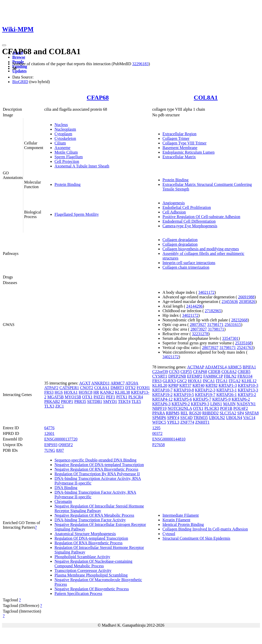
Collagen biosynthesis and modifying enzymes (201, 249)
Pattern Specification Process (78, 594)
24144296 (194, 306)
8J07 (60, 450)
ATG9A (132, 383)
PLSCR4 (136, 397)
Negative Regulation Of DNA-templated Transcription (99, 465)
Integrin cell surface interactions (189, 263)
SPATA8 (252, 413)
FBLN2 (230, 376)
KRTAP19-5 (184, 395)
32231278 (200, 334)
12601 (49, 433)
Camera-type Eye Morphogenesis (190, 226)
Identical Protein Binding (183, 524)
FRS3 (49, 392)
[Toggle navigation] (4, 45)
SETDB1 (95, 402)
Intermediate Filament (181, 515)
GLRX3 (169, 381)
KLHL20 (160, 385)
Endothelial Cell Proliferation (187, 207)
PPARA (159, 413)
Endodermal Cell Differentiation (189, 221)
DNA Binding (66, 488)
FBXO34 (245, 376)
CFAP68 (98, 97)
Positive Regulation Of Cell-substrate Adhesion (201, 217)
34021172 (206, 292)
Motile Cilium (66, 152)
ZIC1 (60, 406)
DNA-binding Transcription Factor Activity (90, 520)
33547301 (230, 338)
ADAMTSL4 (216, 367)
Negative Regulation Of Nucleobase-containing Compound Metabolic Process (93, 564)
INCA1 (209, 381)
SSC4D (186, 418)
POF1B (226, 408)
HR (96, 392)
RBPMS (173, 413)
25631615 (233, 325)
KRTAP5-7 (202, 399)
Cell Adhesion (174, 212)
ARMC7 (118, 383)
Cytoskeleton (65, 138)
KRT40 (198, 385)
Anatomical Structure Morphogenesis (85, 534)
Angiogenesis (174, 203)
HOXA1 (71, 392)
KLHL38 (122, 392)
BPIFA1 (249, 367)
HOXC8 (86, 392)
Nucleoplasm (65, 129)
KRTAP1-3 (228, 385)
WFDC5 (159, 422)
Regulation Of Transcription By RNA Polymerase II (97, 474)
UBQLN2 (217, 418)
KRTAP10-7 (162, 390)
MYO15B (73, 397)
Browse (19, 57)
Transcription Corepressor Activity (83, 570)
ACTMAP (195, 367)
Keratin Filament (176, 520)
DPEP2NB (177, 376)
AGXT (85, 383)
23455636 (230, 302)
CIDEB (214, 372)
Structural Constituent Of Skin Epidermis (196, 538)
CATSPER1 (69, 388)
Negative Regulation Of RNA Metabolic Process (94, 515)
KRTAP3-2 (247, 395)
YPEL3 (173, 422)
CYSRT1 (160, 376)
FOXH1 (143, 388)
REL (184, 413)
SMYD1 (110, 402)
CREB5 (244, 372)
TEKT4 (124, 402)
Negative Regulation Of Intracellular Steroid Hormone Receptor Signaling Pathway (99, 508)
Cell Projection (67, 161)
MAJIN (229, 404)
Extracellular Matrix (179, 157)
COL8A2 (229, 372)
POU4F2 (241, 408)
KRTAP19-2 (162, 395)
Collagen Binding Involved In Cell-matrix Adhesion (205, 529)
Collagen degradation (180, 240)
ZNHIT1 (202, 422)
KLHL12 (249, 381)
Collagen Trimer (176, 138)
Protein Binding (68, 184)
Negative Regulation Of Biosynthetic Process (92, 589)
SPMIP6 (159, 418)
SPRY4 (173, 418)
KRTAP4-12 (162, 399)
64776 (49, 428)
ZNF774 (187, 422)
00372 (157, 433)
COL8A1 (206, 97)
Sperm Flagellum (69, 157)
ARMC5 (234, 367)
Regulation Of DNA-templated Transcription (91, 538)
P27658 (159, 445)
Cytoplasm (63, 134)
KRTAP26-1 (227, 395)
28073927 (198, 325)
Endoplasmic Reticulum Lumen (189, 152)
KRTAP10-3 (248, 385)
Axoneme (62, 148)
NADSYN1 (246, 404)
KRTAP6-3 (161, 404)
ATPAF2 (51, 388)
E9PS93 (51, 445)
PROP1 (67, 402)
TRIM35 (201, 418)
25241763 (245, 348)
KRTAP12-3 (205, 390)
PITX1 (122, 397)
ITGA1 (222, 381)
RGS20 (195, 413)
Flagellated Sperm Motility (77, 214)
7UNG (50, 450)
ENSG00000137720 (61, 439)
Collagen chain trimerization (186, 267)
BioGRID (20, 82)
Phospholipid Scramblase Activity (82, 557)
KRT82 (211, 385)
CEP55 (186, 372)
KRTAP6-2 (241, 399)
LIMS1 (216, 404)
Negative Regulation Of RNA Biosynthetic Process (96, 469)
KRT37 (185, 385)
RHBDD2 (210, 413)
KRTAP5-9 (222, 399)
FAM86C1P (213, 376)
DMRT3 (117, 388)
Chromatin (63, 501)
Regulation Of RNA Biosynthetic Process (89, 543)
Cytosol (169, 534)
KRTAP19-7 (205, 395)
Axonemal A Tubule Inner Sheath (82, 166)
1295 (156, 428)
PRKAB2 (52, 402)
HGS (59, 392)
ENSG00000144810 (169, 439)
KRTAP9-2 (181, 404)
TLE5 (136, 402)
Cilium (60, 143)
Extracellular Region (179, 134)
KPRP (173, 385)
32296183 (140, 64)
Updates (19, 71)
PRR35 (80, 402)
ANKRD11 (101, 383)
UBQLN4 (234, 418)
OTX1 (87, 397)
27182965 (213, 311)
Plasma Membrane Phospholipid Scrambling (91, 575)
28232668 (239, 320)
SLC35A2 (228, 413)
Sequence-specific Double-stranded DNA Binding (95, 460)
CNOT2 (87, 388)
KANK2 (107, 392)
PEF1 (111, 397)
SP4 (241, 413)
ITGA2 (235, 381)
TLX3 (49, 406)
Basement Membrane (180, 148)
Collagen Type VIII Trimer (184, 143)
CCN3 (174, 372)
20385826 (247, 302)
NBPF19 (159, 408)
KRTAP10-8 (184, 390)
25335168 (243, 343)
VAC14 (249, 418)
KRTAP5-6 (183, 399)
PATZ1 (99, 397)
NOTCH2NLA (180, 408)
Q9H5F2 (65, 445)
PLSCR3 (212, 408)
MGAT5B (56, 397)
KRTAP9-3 (200, 404)
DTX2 (130, 388)
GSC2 (182, 381)
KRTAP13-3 (248, 390)
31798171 (215, 325)
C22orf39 (160, 372)
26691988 (246, 297)
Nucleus (61, 125)
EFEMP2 (195, 376)
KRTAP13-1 (227, 390)
